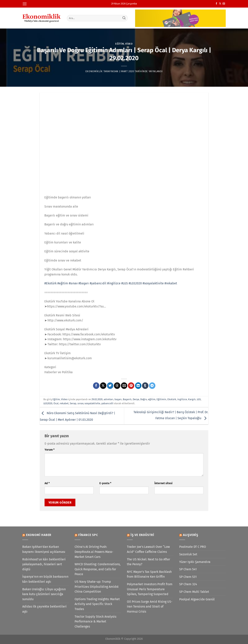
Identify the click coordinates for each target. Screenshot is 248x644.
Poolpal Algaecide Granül (197, 599)
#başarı (84, 283)
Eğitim (120, 44)
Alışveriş (191, 535)
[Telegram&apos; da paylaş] (152, 386)
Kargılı (192, 399)
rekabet (64, 403)
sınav (80, 403)
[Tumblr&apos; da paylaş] (145, 386)
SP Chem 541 (188, 569)
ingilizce (182, 399)
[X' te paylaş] (103, 386)
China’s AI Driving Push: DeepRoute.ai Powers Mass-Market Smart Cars (94, 552)
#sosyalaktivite (153, 283)
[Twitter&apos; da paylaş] (110, 386)
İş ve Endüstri (142, 535)
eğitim (152, 399)
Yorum (50, 450)
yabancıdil (107, 403)
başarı (118, 399)
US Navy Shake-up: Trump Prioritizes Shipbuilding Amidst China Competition (97, 587)
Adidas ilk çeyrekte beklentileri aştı (44, 609)
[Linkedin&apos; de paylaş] (138, 386)
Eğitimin (161, 399)
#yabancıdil (98, 283)
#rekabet (171, 283)
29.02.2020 (97, 399)
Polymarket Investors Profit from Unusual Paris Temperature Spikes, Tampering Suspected (150, 589)
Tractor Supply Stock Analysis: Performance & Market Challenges (96, 621)
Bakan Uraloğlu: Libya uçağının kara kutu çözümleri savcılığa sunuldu (44, 594)
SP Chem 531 (188, 577)
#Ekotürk (50, 283)
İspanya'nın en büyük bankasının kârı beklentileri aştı (45, 579)
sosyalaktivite (92, 403)
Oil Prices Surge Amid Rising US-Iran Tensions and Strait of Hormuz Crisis (150, 607)
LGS (199, 399)
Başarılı (127, 399)
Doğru (144, 399)
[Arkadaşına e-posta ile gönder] (124, 386)
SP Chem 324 (188, 584)
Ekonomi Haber (39, 535)
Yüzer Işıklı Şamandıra (195, 562)
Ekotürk (172, 399)
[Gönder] (124, 18)
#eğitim (63, 283)
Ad (47, 483)
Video (129, 44)
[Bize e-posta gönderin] (224, 4)
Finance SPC (88, 535)
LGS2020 (48, 403)
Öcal (56, 403)
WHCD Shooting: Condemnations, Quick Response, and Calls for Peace (98, 569)
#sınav (73, 283)
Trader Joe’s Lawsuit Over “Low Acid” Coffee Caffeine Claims (148, 549)
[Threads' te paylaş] (117, 386)
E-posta (105, 483)
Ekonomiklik (94, 71)
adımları (108, 399)
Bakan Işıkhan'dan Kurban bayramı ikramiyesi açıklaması (44, 549)
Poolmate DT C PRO (193, 547)
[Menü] (25, 4)
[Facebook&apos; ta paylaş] (96, 386)
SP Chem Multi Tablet (194, 592)
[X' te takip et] (220, 4)
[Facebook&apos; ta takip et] (216, 4)
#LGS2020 (135, 283)
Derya (136, 399)
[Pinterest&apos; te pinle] (131, 386)
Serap (73, 403)
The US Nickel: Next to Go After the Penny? (149, 562)
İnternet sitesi (163, 483)
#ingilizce (114, 283)
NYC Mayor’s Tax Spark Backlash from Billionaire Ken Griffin (149, 574)
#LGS (125, 283)
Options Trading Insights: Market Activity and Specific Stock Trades (97, 604)
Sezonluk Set (188, 554)
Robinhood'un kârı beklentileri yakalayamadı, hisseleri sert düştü (44, 564)
